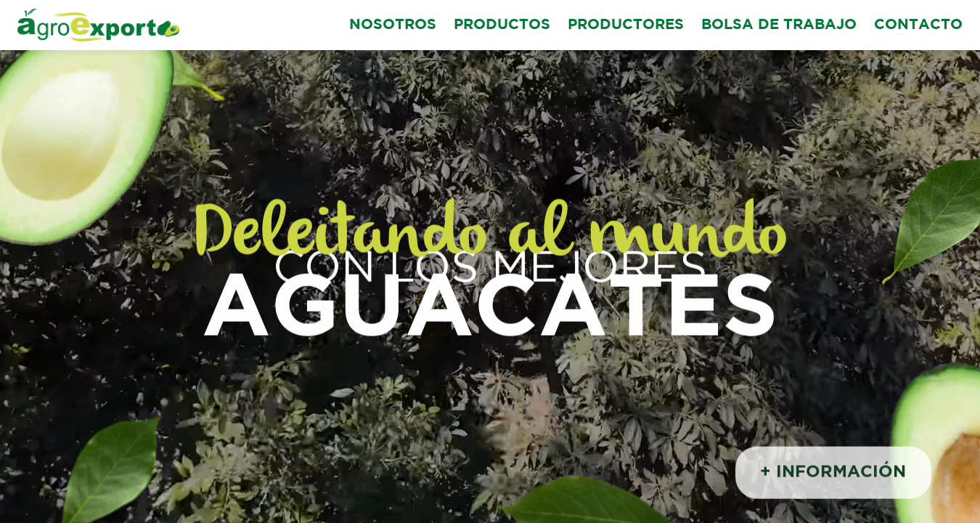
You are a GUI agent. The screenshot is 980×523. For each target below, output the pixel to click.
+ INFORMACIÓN (833, 474)
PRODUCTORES (626, 25)
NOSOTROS (393, 25)
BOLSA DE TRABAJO (779, 25)
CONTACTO (918, 25)
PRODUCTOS (502, 25)
